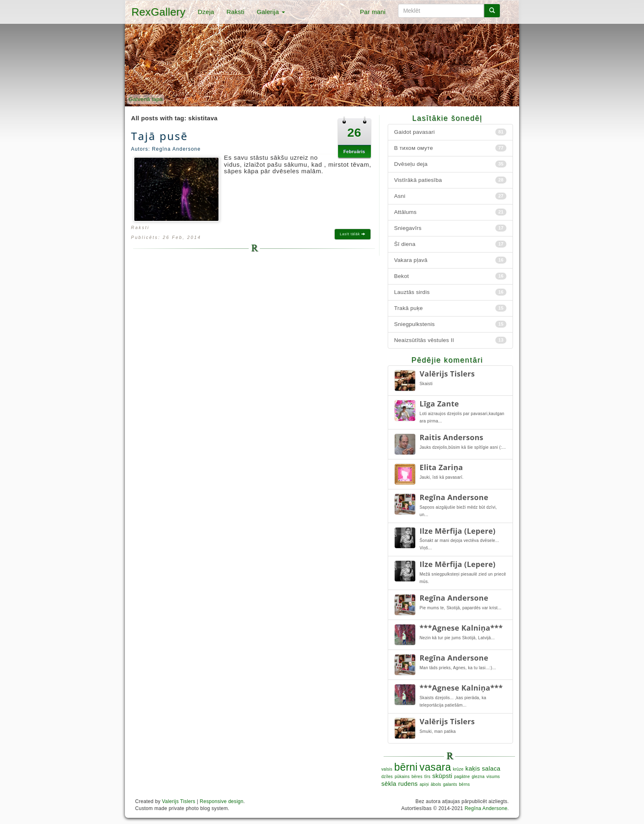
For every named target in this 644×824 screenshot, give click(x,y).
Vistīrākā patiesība (451, 180)
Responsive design (222, 801)
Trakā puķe (451, 308)
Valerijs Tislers (178, 801)
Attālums (451, 212)
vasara (435, 767)
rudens (408, 784)
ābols (436, 784)
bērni (406, 767)
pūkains (402, 777)
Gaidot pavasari (451, 132)
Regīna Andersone (486, 808)
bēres (417, 777)
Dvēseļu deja (451, 164)
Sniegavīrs (451, 228)
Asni (451, 196)
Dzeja (206, 12)
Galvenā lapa (146, 99)
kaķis (473, 768)
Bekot (451, 276)
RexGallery (159, 12)
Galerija (271, 12)
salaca (491, 768)
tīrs (427, 777)
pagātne (462, 777)
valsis (387, 769)
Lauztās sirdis (451, 292)
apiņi (424, 784)
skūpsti (443, 776)
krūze (458, 769)
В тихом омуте (451, 148)
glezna (478, 777)
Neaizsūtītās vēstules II (451, 340)
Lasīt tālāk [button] (352, 234)
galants (450, 784)
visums (493, 777)
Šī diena (451, 244)
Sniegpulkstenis (451, 324)
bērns (464, 784)
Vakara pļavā (451, 260)
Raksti (235, 12)
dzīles (387, 777)
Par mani (373, 12)
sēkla (389, 784)
